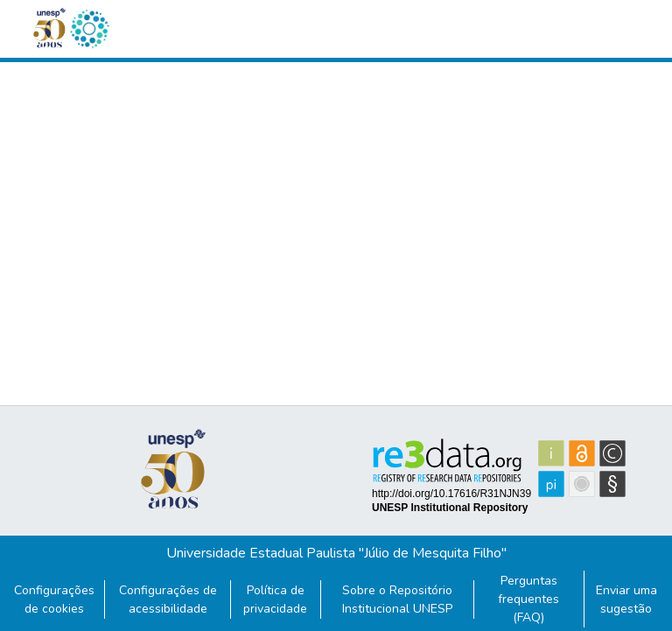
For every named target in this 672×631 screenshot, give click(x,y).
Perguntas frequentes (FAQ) (528, 599)
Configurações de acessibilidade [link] (168, 599)
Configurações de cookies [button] (54, 599)
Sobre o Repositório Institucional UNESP (397, 599)
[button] (89, 29)
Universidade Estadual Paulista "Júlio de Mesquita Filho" (336, 553)
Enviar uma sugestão (626, 599)
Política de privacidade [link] (275, 599)
